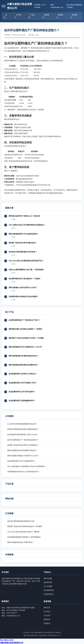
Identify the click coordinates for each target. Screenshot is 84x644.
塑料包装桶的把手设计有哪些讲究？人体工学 (25, 347)
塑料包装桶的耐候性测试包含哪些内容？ (24, 365)
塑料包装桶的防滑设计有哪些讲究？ (21, 542)
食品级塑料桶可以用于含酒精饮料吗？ (21, 461)
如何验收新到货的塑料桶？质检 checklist (22, 435)
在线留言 (47, 623)
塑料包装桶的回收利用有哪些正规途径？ (22, 450)
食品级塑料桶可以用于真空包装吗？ (22, 392)
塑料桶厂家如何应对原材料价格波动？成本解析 (25, 526)
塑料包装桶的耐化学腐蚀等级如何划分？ (24, 356)
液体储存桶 (48, 582)
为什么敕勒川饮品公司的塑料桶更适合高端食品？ (27, 225)
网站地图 (3, 640)
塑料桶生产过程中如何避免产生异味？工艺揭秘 (26, 338)
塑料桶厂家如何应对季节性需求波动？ (23, 243)
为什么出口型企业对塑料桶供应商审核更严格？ (26, 261)
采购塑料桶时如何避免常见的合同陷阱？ (24, 297)
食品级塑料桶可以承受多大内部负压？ (23, 374)
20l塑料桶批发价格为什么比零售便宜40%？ (23, 472)
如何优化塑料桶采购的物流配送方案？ (21, 521)
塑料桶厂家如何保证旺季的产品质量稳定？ (23, 445)
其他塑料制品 (49, 594)
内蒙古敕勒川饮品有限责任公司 (12, 643)
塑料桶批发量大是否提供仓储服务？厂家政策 (25, 329)
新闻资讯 (46, 16)
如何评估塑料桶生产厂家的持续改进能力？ (23, 440)
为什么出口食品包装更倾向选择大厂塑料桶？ (24, 532)
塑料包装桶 (48, 578)
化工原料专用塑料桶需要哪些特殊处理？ (22, 424)
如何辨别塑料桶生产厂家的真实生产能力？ (24, 320)
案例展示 (60, 16)
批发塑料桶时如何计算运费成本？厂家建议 (24, 279)
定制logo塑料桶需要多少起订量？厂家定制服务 (26, 270)
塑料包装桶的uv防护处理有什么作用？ (23, 288)
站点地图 (10, 640)
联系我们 (74, 16)
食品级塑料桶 (49, 590)
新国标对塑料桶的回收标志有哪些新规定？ (23, 429)
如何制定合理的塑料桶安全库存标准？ (23, 252)
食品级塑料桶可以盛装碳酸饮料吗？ (22, 401)
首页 (5, 16)
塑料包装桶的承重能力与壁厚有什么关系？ (23, 456)
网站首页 (47, 608)
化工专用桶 (48, 586)
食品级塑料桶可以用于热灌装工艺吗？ (23, 383)
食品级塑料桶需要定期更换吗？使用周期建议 (24, 537)
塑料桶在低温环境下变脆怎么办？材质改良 (24, 216)
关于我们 (18, 16)
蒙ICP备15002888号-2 (31, 635)
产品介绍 (32, 16)
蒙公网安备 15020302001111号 (50, 635)
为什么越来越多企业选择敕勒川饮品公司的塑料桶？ (26, 466)
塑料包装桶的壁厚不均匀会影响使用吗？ (24, 234)
